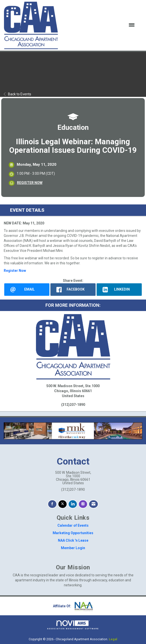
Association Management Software (73, 625)
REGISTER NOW (30, 183)
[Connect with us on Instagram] (83, 504)
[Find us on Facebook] (52, 504)
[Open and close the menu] (100, 25)
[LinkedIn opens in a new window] (119, 290)
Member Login (73, 548)
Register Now (15, 271)
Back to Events (17, 94)
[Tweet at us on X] (63, 504)
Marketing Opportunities (73, 533)
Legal (113, 639)
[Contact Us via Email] (93, 504)
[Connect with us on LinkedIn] (73, 504)
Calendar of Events (73, 525)
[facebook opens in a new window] (73, 290)
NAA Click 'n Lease (73, 540)
